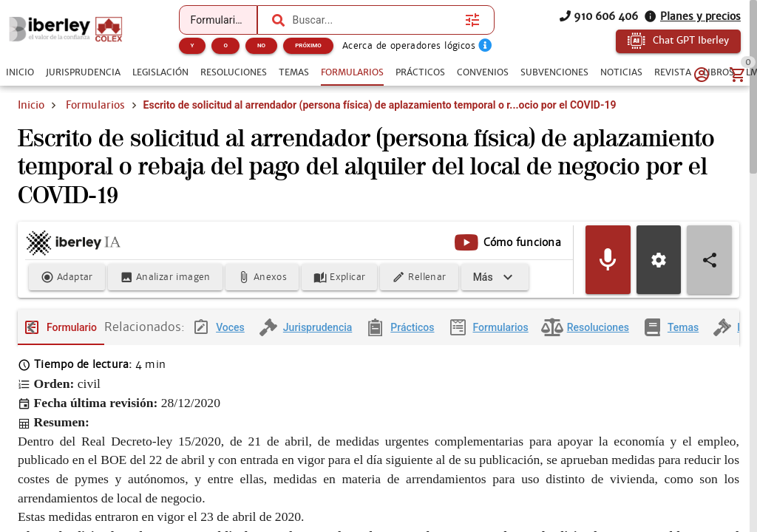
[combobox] (376, 20)
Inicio (31, 105)
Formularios (95, 105)
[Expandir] (495, 278)
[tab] (20, 72)
